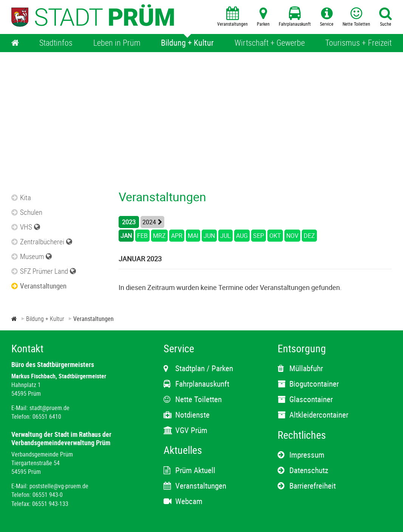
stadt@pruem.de (49, 408)
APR (177, 236)
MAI (193, 236)
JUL (225, 236)
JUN (209, 236)
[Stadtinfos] (56, 43)
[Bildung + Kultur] (187, 43)
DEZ (309, 236)
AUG (242, 236)
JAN (126, 236)
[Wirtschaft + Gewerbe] (270, 43)
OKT (275, 236)
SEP (259, 236)
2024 (149, 222)
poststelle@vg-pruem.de (59, 486)
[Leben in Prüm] (117, 43)
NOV (292, 236)
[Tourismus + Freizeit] (358, 43)
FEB (142, 236)
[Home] (15, 43)
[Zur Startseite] (14, 319)
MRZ (159, 236)
